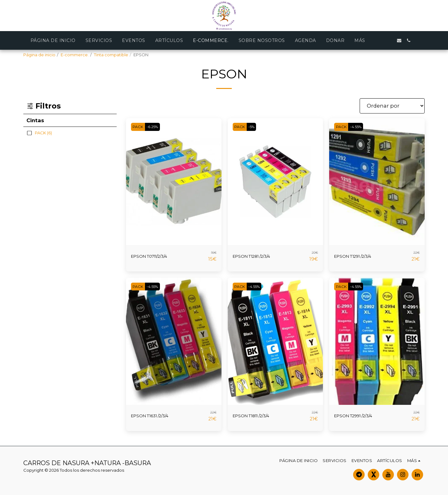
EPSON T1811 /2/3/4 (257, 416)
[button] (390, 40)
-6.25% (156, 127)
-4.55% (360, 127)
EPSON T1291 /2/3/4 (359, 256)
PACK (139, 127)
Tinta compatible (111, 55)
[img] (174, 182)
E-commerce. (75, 55)
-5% (255, 127)
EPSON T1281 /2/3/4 (258, 256)
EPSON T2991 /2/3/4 (359, 416)
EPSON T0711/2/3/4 (155, 256)
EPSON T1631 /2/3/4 (156, 416)
